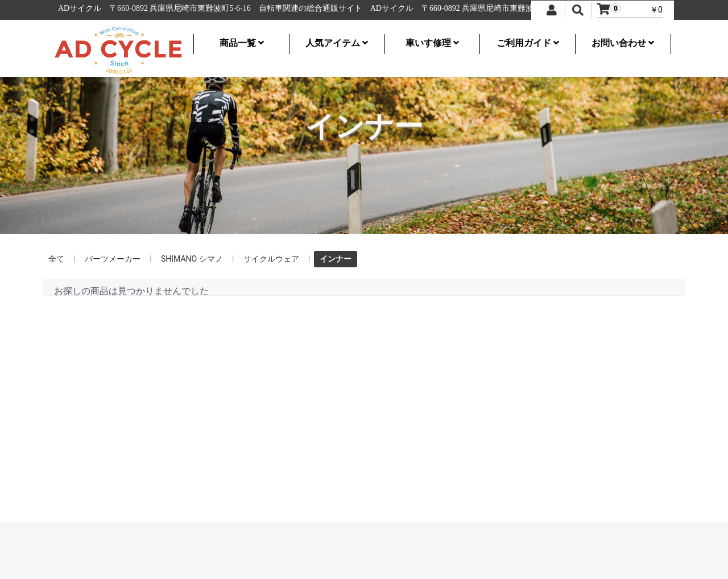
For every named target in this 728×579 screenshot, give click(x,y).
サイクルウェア (271, 259)
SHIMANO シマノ (192, 259)
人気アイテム (337, 43)
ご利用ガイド (528, 43)
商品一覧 (242, 43)
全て (56, 259)
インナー (336, 259)
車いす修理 (432, 43)
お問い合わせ (623, 43)
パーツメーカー (113, 259)
